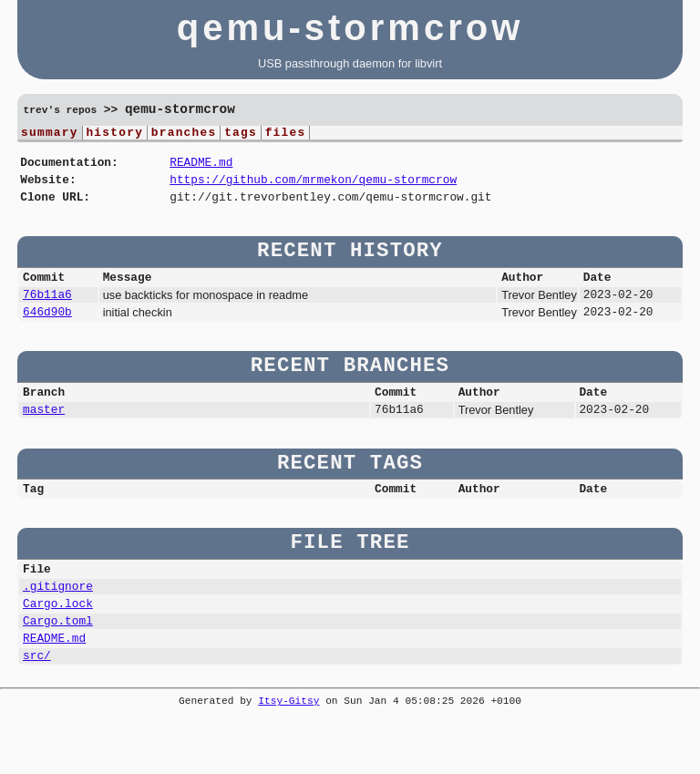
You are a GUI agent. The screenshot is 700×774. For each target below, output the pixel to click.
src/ (37, 698)
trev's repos (61, 111)
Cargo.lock (58, 638)
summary (50, 134)
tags (241, 134)
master (44, 433)
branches (184, 134)
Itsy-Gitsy (288, 744)
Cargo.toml (58, 658)
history (114, 134)
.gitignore (58, 618)
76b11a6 (47, 310)
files (286, 134)
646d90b (47, 330)
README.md (201, 167)
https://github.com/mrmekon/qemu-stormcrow (313, 187)
